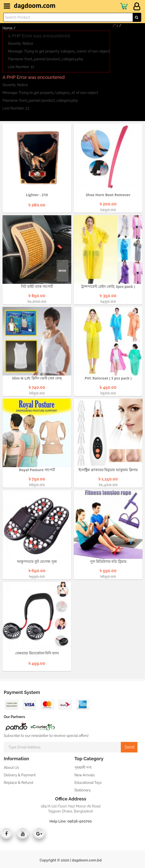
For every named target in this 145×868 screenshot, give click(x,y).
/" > (117, 26)
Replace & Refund (18, 783)
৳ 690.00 (37, 571)
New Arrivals (85, 775)
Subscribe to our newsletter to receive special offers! (46, 736)
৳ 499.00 (37, 663)
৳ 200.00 (108, 204)
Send (129, 747)
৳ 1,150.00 (108, 479)
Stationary (83, 790)
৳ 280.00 (37, 205)
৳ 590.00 (108, 571)
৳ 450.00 (108, 387)
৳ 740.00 (37, 387)
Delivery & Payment (20, 775)
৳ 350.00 (108, 296)
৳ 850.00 (37, 296)
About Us (11, 768)
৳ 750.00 (37, 479)
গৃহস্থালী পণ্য (83, 768)
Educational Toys (88, 783)
